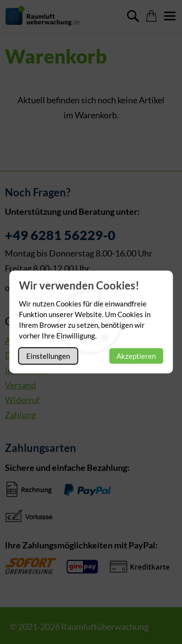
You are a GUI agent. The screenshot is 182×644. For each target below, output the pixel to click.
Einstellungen (48, 356)
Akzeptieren (136, 356)
